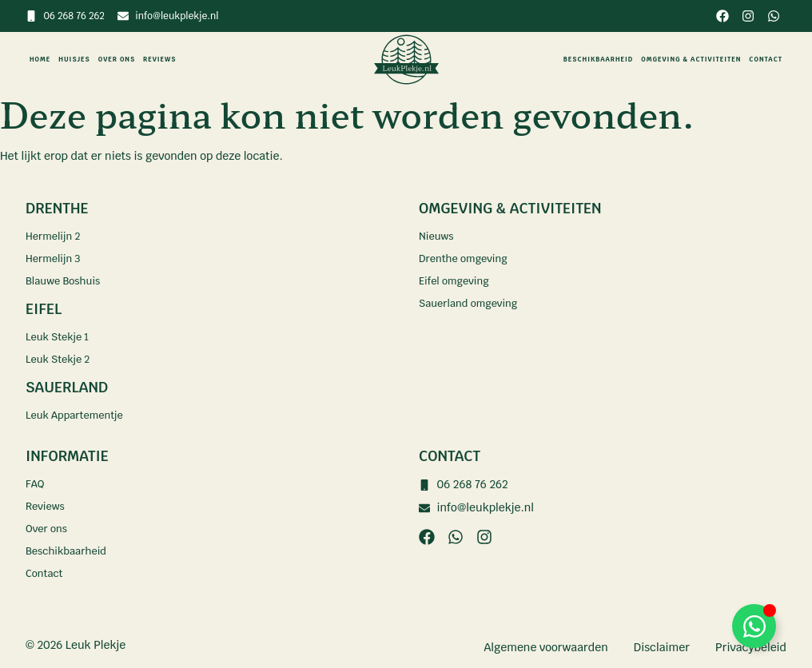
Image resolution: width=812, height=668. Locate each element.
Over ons (117, 59)
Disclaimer (662, 647)
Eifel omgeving (458, 281)
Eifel (44, 309)
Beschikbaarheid (598, 59)
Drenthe (57, 208)
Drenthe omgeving (468, 259)
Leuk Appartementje (79, 416)
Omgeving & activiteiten (691, 59)
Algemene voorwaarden (545, 647)
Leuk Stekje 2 (61, 360)
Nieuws (438, 237)
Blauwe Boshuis (67, 281)
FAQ (36, 484)
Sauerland (67, 387)
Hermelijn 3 (56, 259)
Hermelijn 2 (56, 237)
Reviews (159, 59)
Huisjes (74, 59)
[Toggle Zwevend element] (754, 626)
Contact (766, 59)
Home (40, 59)
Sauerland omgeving (473, 304)
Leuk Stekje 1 (60, 337)
